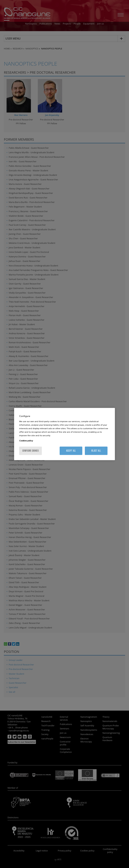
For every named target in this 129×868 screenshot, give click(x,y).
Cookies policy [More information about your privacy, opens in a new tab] (26, 441)
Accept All (71, 451)
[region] (64, 434)
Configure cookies (30, 451)
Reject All (96, 451)
